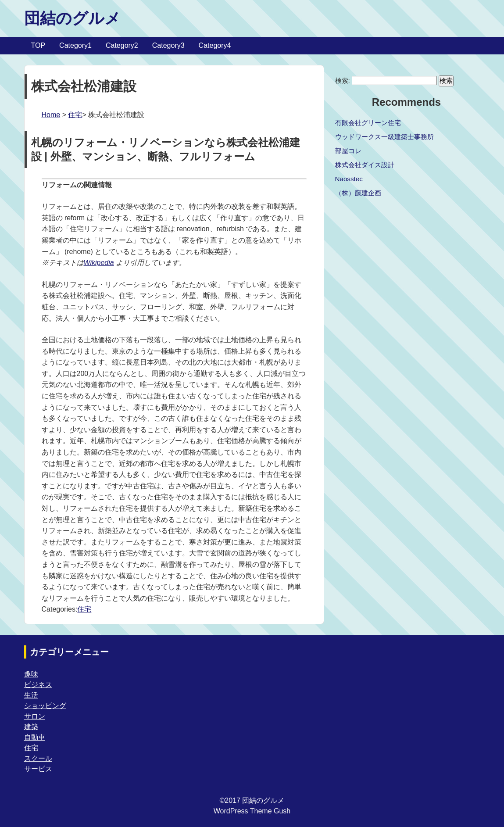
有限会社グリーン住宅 (368, 123)
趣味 (31, 674)
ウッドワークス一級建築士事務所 (384, 137)
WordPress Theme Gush (252, 811)
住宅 (75, 115)
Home (51, 115)
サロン (35, 716)
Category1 (75, 45)
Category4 (215, 45)
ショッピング (45, 706)
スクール (38, 758)
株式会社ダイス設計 (365, 165)
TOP (38, 45)
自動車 (35, 737)
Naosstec (349, 179)
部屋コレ (348, 151)
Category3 (168, 45)
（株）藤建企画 (358, 193)
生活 (31, 695)
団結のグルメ (72, 18)
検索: (343, 81)
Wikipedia (99, 263)
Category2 (122, 45)
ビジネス (38, 685)
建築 (31, 727)
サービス (38, 769)
